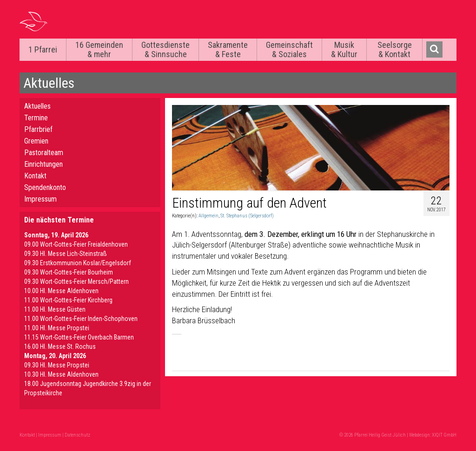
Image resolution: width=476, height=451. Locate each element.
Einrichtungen (43, 164)
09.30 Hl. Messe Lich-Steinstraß (66, 254)
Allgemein (208, 216)
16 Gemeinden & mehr (99, 49)
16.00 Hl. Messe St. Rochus (60, 346)
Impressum (40, 199)
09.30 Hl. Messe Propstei (57, 365)
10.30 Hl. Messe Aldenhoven (61, 374)
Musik (344, 49)
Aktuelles (37, 106)
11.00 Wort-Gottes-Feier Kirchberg (68, 300)
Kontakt (35, 176)
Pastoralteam (44, 153)
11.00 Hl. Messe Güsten (55, 309)
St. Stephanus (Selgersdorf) (247, 216)
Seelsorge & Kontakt (395, 49)
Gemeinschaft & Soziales (289, 49)
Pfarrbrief (38, 129)
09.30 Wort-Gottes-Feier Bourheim (69, 272)
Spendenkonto (45, 187)
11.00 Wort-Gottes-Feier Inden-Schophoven (81, 319)
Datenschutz (77, 435)
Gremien (36, 141)
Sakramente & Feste (228, 49)
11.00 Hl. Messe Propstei (57, 328)
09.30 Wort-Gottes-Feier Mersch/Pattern (76, 281)
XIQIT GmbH (444, 435)
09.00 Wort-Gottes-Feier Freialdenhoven (76, 244)
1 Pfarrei (43, 49)
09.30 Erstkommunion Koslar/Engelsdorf (78, 263)
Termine (36, 118)
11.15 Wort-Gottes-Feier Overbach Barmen (79, 337)
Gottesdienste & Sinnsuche (165, 49)
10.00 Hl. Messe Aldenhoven (61, 291)
